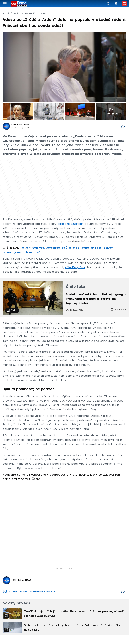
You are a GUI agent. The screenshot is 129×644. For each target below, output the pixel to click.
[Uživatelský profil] (116, 4)
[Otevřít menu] (5, 4)
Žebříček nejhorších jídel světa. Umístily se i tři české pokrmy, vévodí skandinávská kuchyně (74, 614)
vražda (60, 569)
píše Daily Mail (75, 268)
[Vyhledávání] (108, 4)
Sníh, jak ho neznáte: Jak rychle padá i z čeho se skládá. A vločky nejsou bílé (72, 628)
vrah (71, 569)
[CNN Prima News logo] (19, 4)
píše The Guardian (71, 224)
